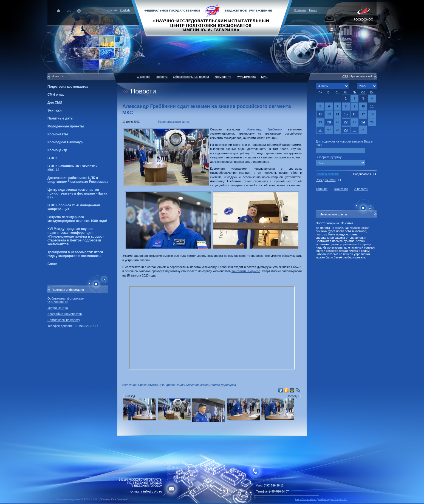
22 (346, 122)
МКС (264, 77)
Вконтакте (341, 189)
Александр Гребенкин (265, 129)
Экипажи (55, 110)
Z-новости (361, 189)
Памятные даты (60, 118)
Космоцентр (57, 150)
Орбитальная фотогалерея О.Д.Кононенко (66, 300)
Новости (162, 77)
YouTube (322, 189)
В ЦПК (53, 158)
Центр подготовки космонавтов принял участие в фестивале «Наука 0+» (77, 193)
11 (372, 106)
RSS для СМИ (326, 180)
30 (354, 130)
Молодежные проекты (66, 126)
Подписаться (362, 174)
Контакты (300, 10)
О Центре (144, 77)
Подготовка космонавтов (68, 87)
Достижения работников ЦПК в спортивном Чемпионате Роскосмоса (78, 180)
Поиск (313, 10)
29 (346, 130)
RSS (345, 76)
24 (363, 122)
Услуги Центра (58, 308)
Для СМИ (55, 102)
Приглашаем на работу (64, 320)
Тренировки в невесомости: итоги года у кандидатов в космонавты (75, 254)
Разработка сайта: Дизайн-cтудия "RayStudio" (321, 499)
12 (320, 114)
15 (346, 114)
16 (354, 114)
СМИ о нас (56, 95)
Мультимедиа (246, 77)
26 (320, 130)
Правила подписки (327, 174)
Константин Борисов (246, 271)
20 (329, 122)
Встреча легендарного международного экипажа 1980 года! (77, 219)
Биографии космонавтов (65, 314)
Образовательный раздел (191, 77)
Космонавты (58, 134)
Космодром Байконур (65, 142)
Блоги (52, 264)
